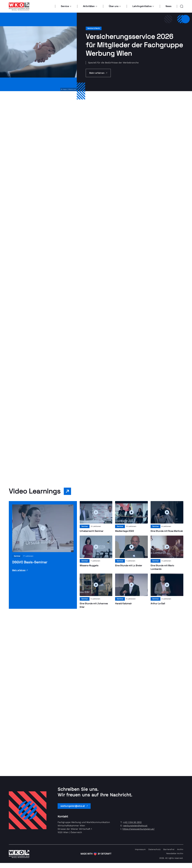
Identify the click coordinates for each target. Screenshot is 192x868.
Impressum (140, 854)
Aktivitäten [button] (90, 6)
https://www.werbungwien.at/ (139, 834)
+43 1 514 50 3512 (132, 827)
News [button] (168, 6)
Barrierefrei (169, 854)
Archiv (180, 854)
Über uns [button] (115, 6)
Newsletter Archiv (175, 858)
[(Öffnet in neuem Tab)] (96, 859)
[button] (180, 6)
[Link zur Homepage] (19, 6)
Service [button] (66, 6)
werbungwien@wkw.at (74, 811)
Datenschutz (154, 854)
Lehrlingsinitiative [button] (143, 6)
